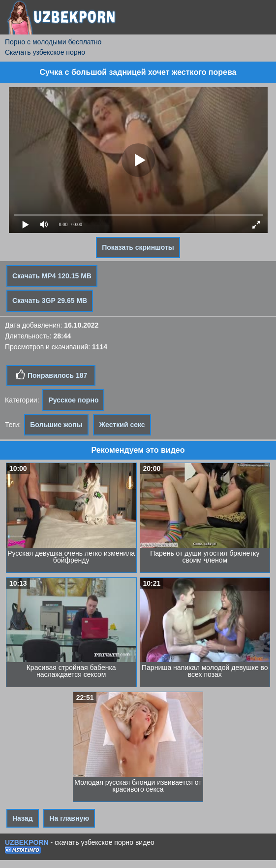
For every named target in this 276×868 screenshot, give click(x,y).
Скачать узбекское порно (45, 52)
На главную (69, 818)
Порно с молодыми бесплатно (53, 42)
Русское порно (73, 400)
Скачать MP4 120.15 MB (52, 276)
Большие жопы (56, 425)
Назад (23, 818)
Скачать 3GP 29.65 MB (50, 300)
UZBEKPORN (27, 842)
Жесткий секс (122, 425)
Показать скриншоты (138, 247)
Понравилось (51, 375)
